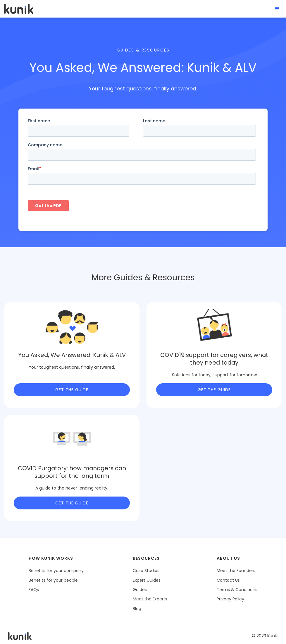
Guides (140, 590)
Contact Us (228, 580)
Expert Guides (147, 580)
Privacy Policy (230, 599)
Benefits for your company (56, 571)
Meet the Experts (150, 599)
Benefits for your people (53, 580)
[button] (277, 9)
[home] (19, 9)
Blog (137, 609)
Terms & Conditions (237, 590)
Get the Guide (72, 390)
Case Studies (146, 571)
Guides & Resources (143, 50)
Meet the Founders (236, 571)
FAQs (34, 590)
